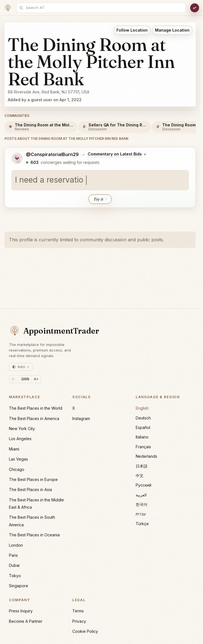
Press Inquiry (21, 611)
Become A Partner (26, 621)
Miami (14, 449)
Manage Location (172, 30)
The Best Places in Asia (30, 490)
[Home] (8, 8)
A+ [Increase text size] (36, 379)
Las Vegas (18, 459)
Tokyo (15, 576)
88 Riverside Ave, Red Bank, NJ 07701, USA (49, 92)
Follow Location (132, 30)
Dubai (14, 565)
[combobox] (104, 8)
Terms (78, 611)
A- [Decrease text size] (14, 379)
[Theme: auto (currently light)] (21, 367)
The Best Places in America (34, 418)
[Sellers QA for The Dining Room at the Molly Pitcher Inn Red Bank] (114, 127)
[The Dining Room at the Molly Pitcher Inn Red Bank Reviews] (41, 127)
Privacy (79, 621)
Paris (13, 555)
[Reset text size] (25, 379)
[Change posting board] (117, 154)
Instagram (81, 418)
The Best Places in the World (36, 408)
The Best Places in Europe (33, 479)
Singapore (19, 586)
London (16, 545)
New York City (22, 429)
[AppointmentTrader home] (54, 331)
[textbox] (100, 180)
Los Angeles (20, 439)
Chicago (17, 469)
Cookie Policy (85, 631)
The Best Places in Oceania (34, 535)
